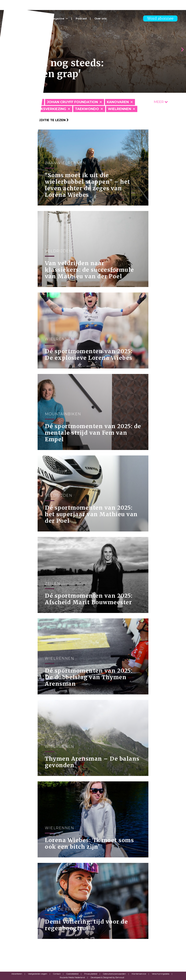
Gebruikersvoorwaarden (114, 974)
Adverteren (17, 974)
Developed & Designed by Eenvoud (107, 977)
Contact (57, 974)
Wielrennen (120, 109)
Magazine (58, 19)
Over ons (101, 19)
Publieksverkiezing (47, 109)
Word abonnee (160, 18)
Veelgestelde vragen (38, 974)
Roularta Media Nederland (72, 977)
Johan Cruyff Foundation (72, 102)
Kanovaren (118, 102)
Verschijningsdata (161, 974)
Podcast (81, 19)
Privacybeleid (91, 974)
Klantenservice (139, 974)
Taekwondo (87, 109)
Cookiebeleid (72, 974)
